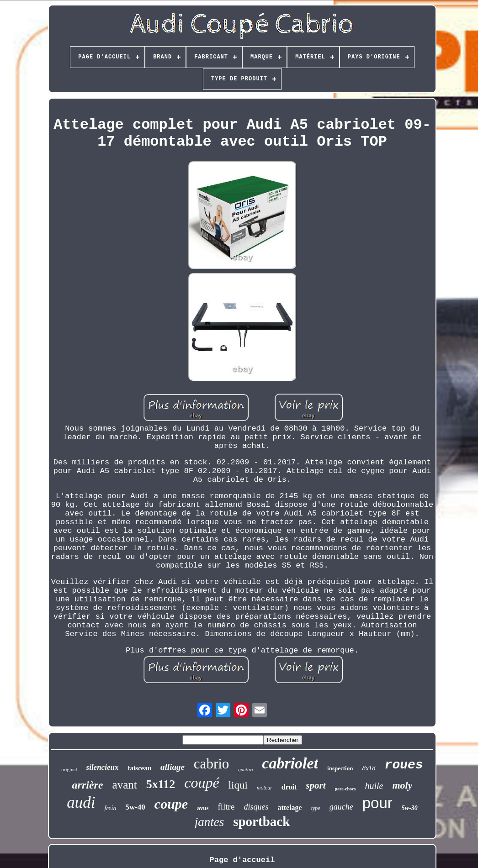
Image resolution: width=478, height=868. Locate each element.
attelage (289, 808)
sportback (261, 821)
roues (404, 765)
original (69, 769)
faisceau (139, 768)
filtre (226, 807)
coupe (171, 804)
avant (125, 785)
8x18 (369, 768)
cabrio (211, 764)
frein (110, 808)
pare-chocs (345, 789)
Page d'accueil (242, 860)
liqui (238, 785)
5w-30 (410, 808)
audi (81, 802)
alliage (173, 767)
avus (203, 808)
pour (377, 803)
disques (256, 807)
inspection (340, 768)
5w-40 (135, 807)
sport (316, 785)
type (316, 808)
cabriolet (290, 763)
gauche (341, 807)
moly (402, 785)
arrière (88, 785)
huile (374, 786)
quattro (245, 769)
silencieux (103, 767)
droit (289, 787)
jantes (210, 822)
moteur (265, 788)
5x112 (161, 784)
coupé (202, 783)
